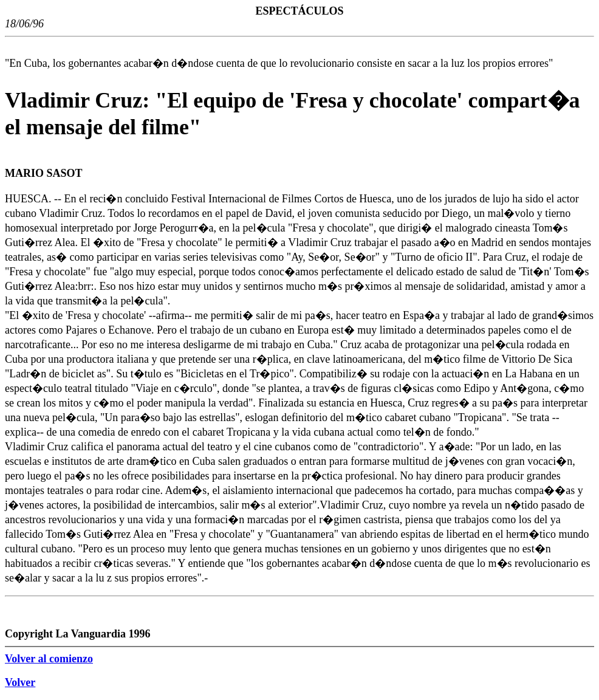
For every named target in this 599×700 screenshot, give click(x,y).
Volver (20, 682)
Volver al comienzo (49, 659)
